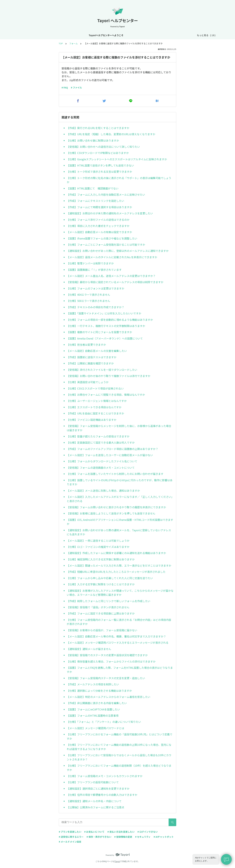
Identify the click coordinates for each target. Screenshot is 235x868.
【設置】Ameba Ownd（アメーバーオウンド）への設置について (105, 338)
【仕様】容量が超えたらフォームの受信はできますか (98, 436)
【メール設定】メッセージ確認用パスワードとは (95, 728)
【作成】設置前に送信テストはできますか (92, 357)
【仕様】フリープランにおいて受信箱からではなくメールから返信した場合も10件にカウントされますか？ (119, 757)
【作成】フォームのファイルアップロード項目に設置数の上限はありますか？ (112, 449)
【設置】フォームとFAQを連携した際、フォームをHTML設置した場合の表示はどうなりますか (120, 670)
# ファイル (76, 87)
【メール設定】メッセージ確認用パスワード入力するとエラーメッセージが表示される (118, 643)
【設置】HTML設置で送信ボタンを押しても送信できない (100, 165)
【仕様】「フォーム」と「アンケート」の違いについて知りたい (104, 722)
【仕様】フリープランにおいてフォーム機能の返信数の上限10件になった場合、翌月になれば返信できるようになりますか (119, 747)
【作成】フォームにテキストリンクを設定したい (95, 201)
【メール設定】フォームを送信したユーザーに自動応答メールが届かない (110, 455)
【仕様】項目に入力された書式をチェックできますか (98, 226)
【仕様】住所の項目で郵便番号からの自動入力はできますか (102, 795)
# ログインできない (148, 832)
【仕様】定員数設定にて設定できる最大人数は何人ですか (101, 442)
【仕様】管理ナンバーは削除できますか (90, 263)
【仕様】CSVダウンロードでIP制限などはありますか (98, 153)
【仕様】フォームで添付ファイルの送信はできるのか (98, 220)
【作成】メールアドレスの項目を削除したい (93, 684)
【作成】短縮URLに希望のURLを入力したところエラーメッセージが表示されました (116, 572)
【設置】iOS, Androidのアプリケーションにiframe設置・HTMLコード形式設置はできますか (120, 522)
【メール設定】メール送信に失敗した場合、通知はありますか (103, 491)
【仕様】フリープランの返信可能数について (93, 782)
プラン (128, 35)
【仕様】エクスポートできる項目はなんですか (94, 407)
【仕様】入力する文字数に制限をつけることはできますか (101, 584)
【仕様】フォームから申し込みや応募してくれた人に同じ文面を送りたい (110, 578)
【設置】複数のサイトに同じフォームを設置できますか (99, 332)
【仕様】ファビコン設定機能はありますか (92, 420)
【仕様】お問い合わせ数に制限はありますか (93, 140)
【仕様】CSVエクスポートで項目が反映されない (95, 388)
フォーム (154, 35)
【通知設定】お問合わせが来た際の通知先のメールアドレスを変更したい (110, 213)
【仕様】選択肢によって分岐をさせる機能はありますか (99, 691)
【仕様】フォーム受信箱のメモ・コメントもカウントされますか (105, 776)
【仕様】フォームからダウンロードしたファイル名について (102, 461)
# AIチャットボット (164, 837)
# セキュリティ (143, 837)
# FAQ (65, 87)
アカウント (114, 35)
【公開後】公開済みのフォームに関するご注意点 (95, 807)
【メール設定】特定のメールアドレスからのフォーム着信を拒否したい (109, 697)
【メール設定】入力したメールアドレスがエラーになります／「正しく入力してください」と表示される (120, 499)
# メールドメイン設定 (70, 842)
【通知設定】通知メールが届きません (89, 649)
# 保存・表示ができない (99, 837)
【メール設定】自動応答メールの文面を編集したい (97, 351)
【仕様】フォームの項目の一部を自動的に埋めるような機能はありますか (110, 320)
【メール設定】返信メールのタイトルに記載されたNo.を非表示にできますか (112, 257)
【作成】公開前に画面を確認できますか (90, 363)
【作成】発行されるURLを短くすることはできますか (98, 128)
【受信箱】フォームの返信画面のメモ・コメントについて (101, 468)
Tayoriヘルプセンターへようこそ (39, 35)
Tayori (117, 861)
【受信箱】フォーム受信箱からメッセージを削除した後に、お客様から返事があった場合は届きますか (119, 428)
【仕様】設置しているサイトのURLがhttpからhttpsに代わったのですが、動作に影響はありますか (120, 482)
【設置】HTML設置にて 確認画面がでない (93, 188)
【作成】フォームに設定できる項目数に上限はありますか (101, 613)
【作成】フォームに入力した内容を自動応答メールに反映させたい (106, 195)
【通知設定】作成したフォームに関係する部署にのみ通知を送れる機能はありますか (116, 553)
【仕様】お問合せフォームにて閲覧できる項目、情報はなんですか (106, 395)
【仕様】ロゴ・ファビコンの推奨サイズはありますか (98, 547)
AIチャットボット (173, 35)
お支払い (141, 35)
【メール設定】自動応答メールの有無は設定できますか (99, 232)
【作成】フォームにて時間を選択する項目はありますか (99, 207)
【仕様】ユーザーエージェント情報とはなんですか (97, 401)
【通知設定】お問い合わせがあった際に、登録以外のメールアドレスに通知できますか (118, 251)
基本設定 (100, 35)
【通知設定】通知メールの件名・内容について (94, 801)
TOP (61, 43)
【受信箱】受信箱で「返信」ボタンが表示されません (98, 607)
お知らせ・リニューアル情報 (76, 35)
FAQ (188, 35)
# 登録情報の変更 (123, 837)
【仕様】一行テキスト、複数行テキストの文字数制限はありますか (106, 326)
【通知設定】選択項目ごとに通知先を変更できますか (98, 788)
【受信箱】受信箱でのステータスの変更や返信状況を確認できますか (107, 655)
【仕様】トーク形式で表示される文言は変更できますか (99, 172)
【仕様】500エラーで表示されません (88, 301)
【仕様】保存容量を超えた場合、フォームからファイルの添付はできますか (111, 661)
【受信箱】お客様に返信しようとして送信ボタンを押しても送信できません (111, 513)
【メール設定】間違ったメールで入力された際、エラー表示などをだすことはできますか (119, 565)
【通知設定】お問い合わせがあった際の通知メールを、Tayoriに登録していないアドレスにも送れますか (119, 532)
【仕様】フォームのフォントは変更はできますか (95, 288)
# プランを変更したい (70, 832)
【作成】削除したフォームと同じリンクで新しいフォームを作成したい (109, 601)
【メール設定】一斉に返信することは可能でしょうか (98, 541)
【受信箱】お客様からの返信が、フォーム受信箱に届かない (102, 630)
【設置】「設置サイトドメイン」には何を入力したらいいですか (104, 313)
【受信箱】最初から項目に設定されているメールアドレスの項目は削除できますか (115, 282)
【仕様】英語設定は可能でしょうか (88, 382)
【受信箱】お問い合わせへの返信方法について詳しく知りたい (103, 147)
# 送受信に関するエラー (71, 837)
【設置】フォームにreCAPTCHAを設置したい (93, 709)
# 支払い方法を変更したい (121, 832)
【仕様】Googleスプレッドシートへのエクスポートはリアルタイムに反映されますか (117, 159)
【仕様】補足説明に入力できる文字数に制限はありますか (101, 559)
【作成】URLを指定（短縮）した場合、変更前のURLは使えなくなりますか (111, 134)
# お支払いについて (94, 832)
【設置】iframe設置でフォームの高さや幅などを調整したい (102, 238)
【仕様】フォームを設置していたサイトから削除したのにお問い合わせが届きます (115, 474)
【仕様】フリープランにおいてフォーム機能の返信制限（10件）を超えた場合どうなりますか (119, 768)
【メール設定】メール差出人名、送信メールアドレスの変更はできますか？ (111, 276)
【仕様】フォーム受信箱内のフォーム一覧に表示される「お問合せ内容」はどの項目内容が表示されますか (119, 622)
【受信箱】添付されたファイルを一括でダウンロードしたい (102, 370)
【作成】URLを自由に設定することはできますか (95, 413)
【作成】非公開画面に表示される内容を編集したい (97, 703)
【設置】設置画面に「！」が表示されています (94, 270)
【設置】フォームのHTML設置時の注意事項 (93, 716)
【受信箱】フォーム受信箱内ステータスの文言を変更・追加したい (106, 678)
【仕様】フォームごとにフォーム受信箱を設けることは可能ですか (106, 245)
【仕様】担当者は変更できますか (86, 345)
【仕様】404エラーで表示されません (88, 295)
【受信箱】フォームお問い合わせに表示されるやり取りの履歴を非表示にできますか (116, 507)
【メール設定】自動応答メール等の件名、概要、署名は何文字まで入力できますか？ (116, 636)
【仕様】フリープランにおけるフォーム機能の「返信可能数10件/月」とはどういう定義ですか (120, 736)
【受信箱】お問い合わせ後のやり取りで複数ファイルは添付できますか (109, 376)
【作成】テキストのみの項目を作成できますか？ (95, 307)
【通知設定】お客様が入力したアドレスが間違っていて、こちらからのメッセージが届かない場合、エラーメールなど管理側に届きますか (120, 593)
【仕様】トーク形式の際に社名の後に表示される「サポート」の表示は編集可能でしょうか (119, 180)
